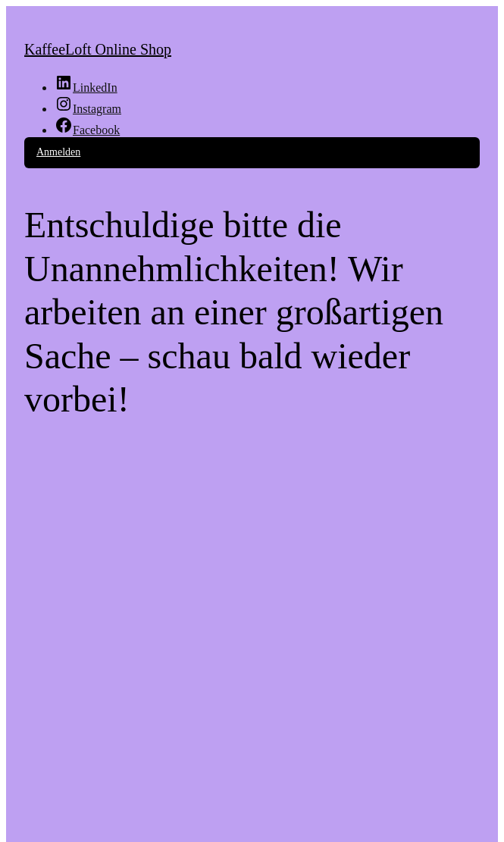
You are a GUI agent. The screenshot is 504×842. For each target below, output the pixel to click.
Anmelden (58, 152)
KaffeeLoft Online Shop (98, 49)
